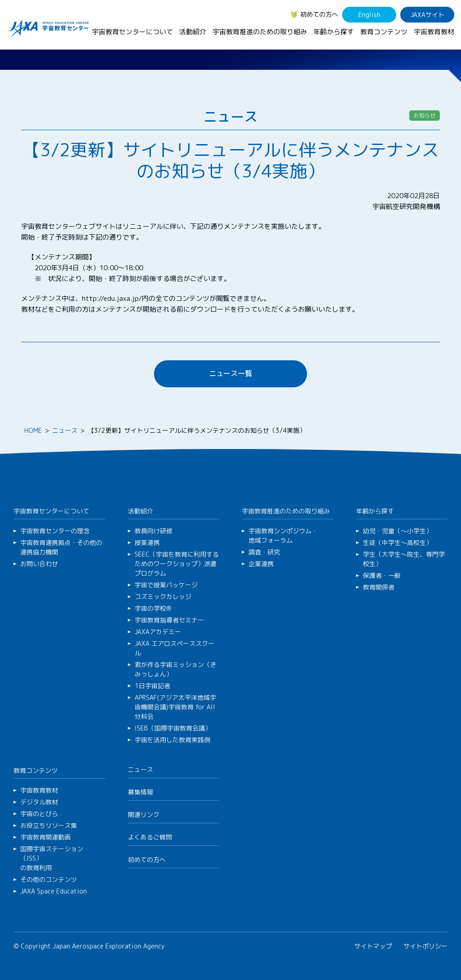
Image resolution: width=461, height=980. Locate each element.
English (369, 15)
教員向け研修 (154, 531)
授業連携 (147, 542)
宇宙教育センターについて (132, 32)
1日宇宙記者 (152, 686)
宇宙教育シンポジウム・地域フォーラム (283, 535)
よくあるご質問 (150, 837)
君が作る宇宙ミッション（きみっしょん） (176, 669)
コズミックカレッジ (163, 597)
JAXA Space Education (54, 891)
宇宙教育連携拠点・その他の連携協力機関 (61, 547)
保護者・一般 (382, 575)
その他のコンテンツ (49, 879)
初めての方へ (319, 14)
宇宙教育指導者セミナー (169, 620)
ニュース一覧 (230, 373)
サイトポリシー (425, 946)
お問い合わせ (39, 564)
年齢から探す (334, 32)
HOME (33, 430)
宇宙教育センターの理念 (55, 531)
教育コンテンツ (384, 32)
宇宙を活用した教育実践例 (172, 740)
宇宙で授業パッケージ (166, 585)
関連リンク (144, 814)
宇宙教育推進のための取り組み (260, 32)
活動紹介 (193, 32)
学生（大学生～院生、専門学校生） (404, 559)
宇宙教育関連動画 (45, 837)
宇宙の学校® (153, 608)
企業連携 (261, 564)
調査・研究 (264, 552)
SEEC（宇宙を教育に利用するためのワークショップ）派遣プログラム (177, 564)
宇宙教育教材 (434, 32)
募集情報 (140, 792)
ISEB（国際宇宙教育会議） (173, 728)
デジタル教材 (39, 802)
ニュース (65, 430)
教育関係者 (379, 587)
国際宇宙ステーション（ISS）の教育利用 (52, 858)
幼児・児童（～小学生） (398, 531)
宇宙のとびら (39, 814)
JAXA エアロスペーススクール (174, 648)
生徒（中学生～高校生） (398, 542)
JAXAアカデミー (158, 632)
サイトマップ (373, 946)
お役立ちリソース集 (49, 825)
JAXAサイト (427, 15)
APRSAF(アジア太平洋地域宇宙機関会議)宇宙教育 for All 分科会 (175, 707)
